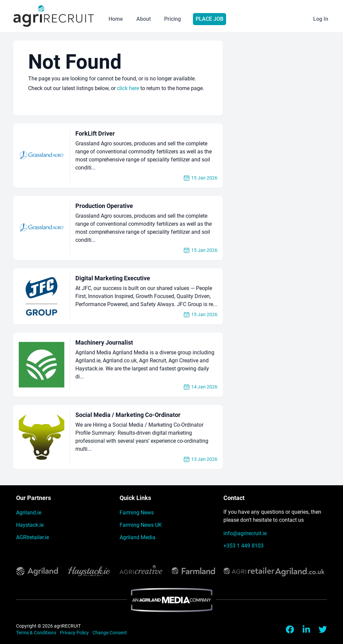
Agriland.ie (29, 513)
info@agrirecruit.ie (245, 533)
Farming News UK (141, 525)
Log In (321, 19)
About (144, 19)
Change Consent (110, 633)
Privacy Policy (75, 633)
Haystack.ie (30, 525)
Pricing (173, 19)
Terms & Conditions (37, 633)
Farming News (137, 513)
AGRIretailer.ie (32, 537)
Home (116, 19)
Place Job (210, 19)
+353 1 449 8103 (244, 546)
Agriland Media (138, 537)
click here (128, 88)
